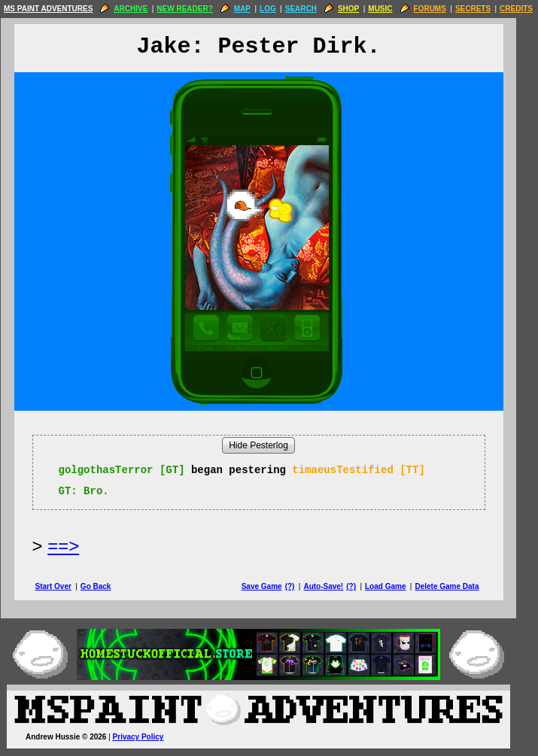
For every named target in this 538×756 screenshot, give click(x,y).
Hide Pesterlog (269, 445)
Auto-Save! (334, 586)
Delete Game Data (457, 586)
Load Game (396, 586)
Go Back (106, 586)
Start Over (64, 586)
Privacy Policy (149, 737)
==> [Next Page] (74, 546)
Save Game (272, 586)
